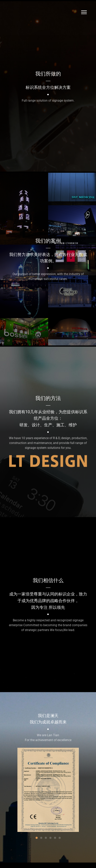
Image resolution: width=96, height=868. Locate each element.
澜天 (19, 12)
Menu (84, 12)
